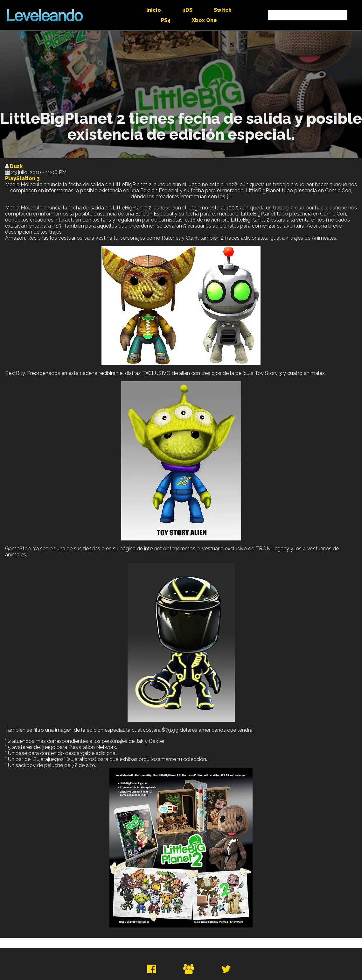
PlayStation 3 (22, 178)
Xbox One (204, 20)
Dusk (16, 166)
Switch (223, 10)
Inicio (154, 10)
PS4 (166, 20)
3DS (187, 10)
